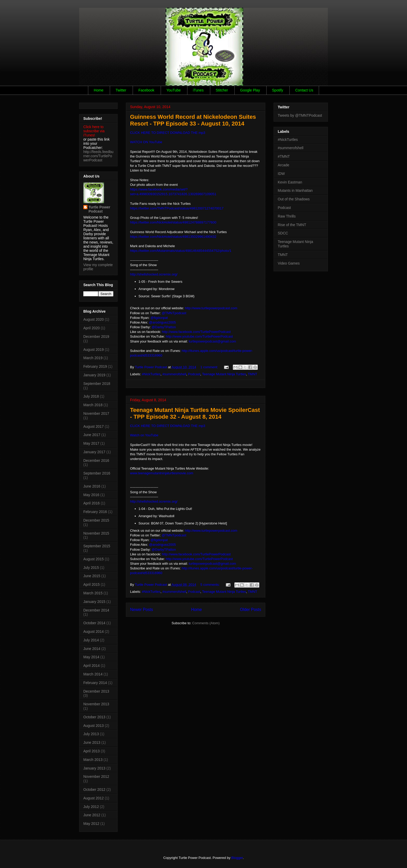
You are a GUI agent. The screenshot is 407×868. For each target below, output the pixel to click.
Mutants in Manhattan (295, 190)
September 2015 (97, 546)
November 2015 (96, 533)
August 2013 (94, 726)
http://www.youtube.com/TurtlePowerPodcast (199, 336)
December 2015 (96, 520)
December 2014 (96, 610)
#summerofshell (174, 374)
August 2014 (94, 632)
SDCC (283, 233)
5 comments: (211, 585)
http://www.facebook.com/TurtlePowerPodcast (196, 554)
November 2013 (96, 704)
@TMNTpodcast (174, 313)
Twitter (121, 90)
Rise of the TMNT (292, 225)
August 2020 (94, 319)
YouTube (174, 90)
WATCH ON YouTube (146, 142)
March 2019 (93, 358)
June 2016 (92, 486)
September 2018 (97, 384)
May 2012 (91, 824)
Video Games (289, 263)
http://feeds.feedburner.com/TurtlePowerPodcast (98, 156)
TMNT (253, 374)
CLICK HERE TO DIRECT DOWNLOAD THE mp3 (168, 133)
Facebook (146, 90)
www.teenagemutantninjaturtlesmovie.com (162, 473)
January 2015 (94, 602)
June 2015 (92, 576)
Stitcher (222, 90)
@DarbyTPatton (164, 327)
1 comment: (210, 367)
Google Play (250, 90)
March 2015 (93, 593)
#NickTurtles (151, 374)
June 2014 (92, 649)
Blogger (237, 858)
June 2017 (92, 435)
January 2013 (94, 768)
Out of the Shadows (294, 199)
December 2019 (96, 337)
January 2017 (94, 452)
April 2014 (91, 666)
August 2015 (94, 559)
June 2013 (92, 742)
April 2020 (91, 328)
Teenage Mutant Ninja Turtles (224, 374)
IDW (281, 174)
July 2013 (91, 734)
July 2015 (91, 568)
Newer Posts (141, 610)
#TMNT (284, 156)
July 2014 (91, 640)
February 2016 (95, 512)
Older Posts (251, 610)
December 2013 (96, 691)
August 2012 (94, 798)
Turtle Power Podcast (99, 209)
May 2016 (91, 495)
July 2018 (91, 396)
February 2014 (95, 683)
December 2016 (96, 461)
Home (99, 90)
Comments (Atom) (206, 623)
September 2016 (97, 473)
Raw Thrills (287, 216)
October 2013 (94, 717)
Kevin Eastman (290, 182)
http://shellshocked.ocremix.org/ (154, 501)
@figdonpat (159, 318)
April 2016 (91, 503)
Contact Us (304, 90)
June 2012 (92, 815)
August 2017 (94, 426)
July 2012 (91, 807)
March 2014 (93, 674)
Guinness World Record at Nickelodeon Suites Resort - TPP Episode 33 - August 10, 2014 (193, 120)
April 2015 (91, 584)
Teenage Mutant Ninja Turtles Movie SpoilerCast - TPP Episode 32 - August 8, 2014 (195, 413)
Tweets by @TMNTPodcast (300, 115)
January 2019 (94, 375)
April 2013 (91, 751)
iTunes (198, 90)
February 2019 (95, 366)
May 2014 (91, 657)
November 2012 (96, 777)
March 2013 (93, 760)
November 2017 (96, 413)
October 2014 (94, 623)
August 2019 (94, 350)
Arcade (283, 165)
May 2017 (91, 443)
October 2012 (94, 790)
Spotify (278, 90)
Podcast (194, 374)
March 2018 (93, 405)
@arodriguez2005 (162, 322)
